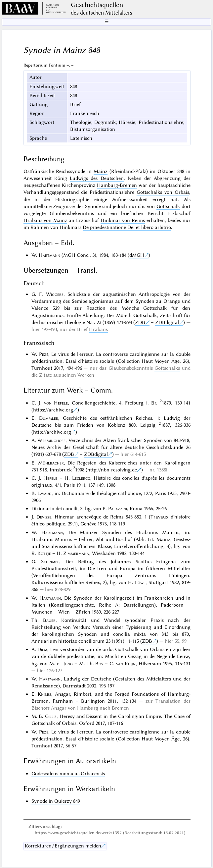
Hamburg (88, 708)
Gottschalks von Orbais (163, 192)
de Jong (65, 664)
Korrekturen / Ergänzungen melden (63, 846)
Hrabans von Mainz (45, 220)
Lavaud (44, 493)
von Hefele (56, 403)
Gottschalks (167, 368)
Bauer (49, 620)
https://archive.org (53, 410)
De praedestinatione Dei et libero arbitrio (127, 227)
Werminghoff (51, 440)
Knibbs (44, 694)
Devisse (44, 517)
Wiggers (55, 294)
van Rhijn (126, 664)
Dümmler (49, 418)
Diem (42, 649)
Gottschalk (168, 206)
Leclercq (81, 478)
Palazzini (118, 509)
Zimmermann (76, 553)
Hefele (50, 478)
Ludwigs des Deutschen (97, 178)
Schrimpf (50, 562)
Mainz (101, 171)
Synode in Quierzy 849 (56, 801)
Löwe (140, 582)
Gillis (51, 716)
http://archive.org (52, 432)
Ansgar (59, 708)
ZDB (140, 322)
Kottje (44, 553)
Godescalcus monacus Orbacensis (68, 774)
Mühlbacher (51, 463)
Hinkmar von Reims (123, 220)
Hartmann (49, 255)
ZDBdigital (167, 322)
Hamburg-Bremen (117, 185)
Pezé (44, 354)
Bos (99, 664)
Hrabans (98, 329)
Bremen (120, 708)
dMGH (137, 255)
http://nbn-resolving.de (112, 470)
